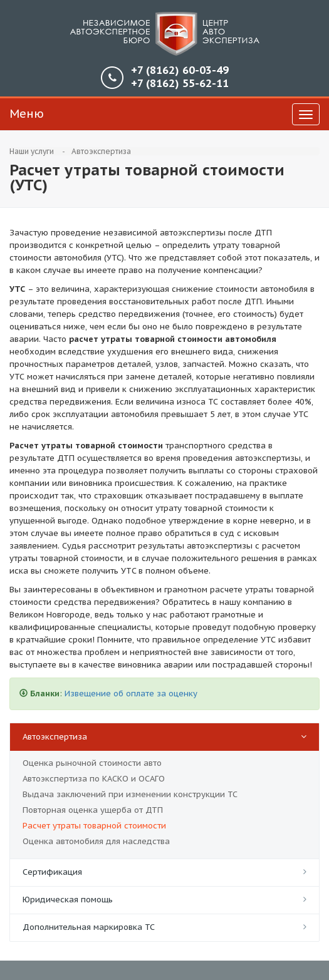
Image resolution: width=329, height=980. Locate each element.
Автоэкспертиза (101, 151)
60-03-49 (180, 70)
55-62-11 (180, 84)
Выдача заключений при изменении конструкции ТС (130, 794)
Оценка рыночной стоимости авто (92, 763)
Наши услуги (32, 151)
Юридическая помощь (68, 900)
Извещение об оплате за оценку (131, 694)
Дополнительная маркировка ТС (89, 927)
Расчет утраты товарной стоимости (94, 826)
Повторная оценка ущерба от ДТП (93, 810)
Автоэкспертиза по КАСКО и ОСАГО (94, 779)
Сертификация (52, 872)
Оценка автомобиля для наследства (96, 841)
